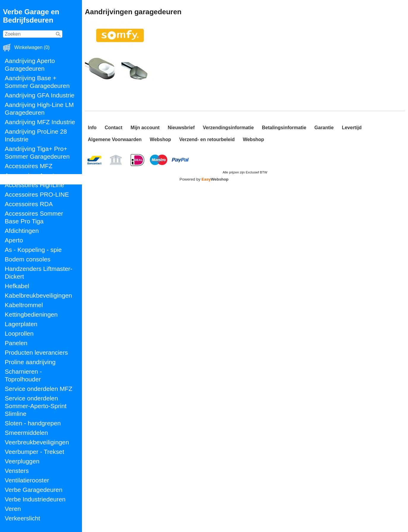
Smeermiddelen (26, 433)
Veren (13, 509)
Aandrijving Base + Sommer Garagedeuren (37, 82)
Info (92, 128)
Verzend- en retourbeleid (207, 139)
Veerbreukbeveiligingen (37, 442)
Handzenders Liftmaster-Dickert (39, 273)
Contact (114, 128)
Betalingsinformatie (284, 128)
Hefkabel (17, 286)
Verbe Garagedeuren (34, 490)
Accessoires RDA (29, 204)
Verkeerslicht (22, 518)
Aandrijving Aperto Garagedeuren (30, 65)
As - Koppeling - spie (33, 250)
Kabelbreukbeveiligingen (38, 295)
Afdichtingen (22, 231)
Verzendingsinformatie (228, 128)
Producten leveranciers (36, 352)
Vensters (17, 471)
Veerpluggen (22, 461)
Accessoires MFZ (29, 166)
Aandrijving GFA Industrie (40, 95)
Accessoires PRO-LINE (37, 194)
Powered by (204, 179)
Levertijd (352, 128)
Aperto (14, 240)
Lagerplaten (21, 324)
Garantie (324, 128)
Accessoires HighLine (34, 185)
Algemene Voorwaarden (115, 139)
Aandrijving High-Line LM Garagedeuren (39, 109)
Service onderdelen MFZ (39, 389)
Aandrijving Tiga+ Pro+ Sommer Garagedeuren (37, 153)
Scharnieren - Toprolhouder (23, 375)
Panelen (16, 343)
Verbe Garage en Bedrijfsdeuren (31, 16)
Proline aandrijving (30, 362)
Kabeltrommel (24, 305)
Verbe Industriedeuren (35, 499)
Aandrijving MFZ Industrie (40, 122)
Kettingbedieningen (31, 314)
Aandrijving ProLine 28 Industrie (36, 135)
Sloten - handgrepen (33, 423)
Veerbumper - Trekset (34, 452)
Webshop (160, 139)
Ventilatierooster (27, 480)
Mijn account (145, 128)
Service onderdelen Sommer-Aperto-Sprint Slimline (36, 406)
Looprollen (19, 333)
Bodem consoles (28, 259)
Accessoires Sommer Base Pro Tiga (34, 217)
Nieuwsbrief (181, 128)
